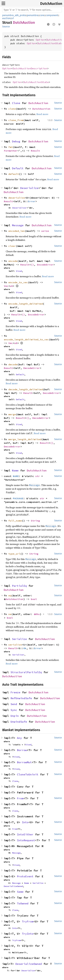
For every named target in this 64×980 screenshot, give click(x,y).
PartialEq (19, 586)
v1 (13, 18)
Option (40, 40)
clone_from (16, 120)
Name (15, 470)
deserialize (17, 198)
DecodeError (32, 368)
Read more (42, 114)
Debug (16, 141)
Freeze (15, 692)
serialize (15, 645)
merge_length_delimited (25, 439)
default (14, 174)
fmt (11, 147)
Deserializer (19, 208)
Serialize (19, 639)
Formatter (11, 151)
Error (32, 201)
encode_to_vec (18, 282)
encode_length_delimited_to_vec (26, 339)
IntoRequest (26, 840)
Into (25, 822)
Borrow (22, 750)
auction (6, 18)
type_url (14, 554)
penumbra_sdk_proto (14, 15)
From (20, 798)
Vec (6, 286)
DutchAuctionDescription (30, 68)
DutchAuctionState (50, 43)
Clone (16, 103)
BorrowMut (24, 762)
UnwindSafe (19, 722)
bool (34, 599)
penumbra (33, 15)
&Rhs (37, 614)
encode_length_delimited (26, 304)
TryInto (28, 934)
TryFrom (28, 921)
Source (6, 27)
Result (35, 151)
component (52, 15)
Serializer (18, 655)
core (42, 15)
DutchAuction (51, 4)
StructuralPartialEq (26, 672)
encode (13, 261)
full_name (15, 521)
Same (20, 892)
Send (14, 704)
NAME (16, 476)
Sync (14, 710)
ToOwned (23, 903)
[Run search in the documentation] (32, 10)
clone (12, 109)
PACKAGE (18, 498)
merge (12, 414)
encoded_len (17, 231)
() (32, 265)
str (38, 476)
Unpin (15, 716)
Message (18, 225)
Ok (25, 648)
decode (13, 364)
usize (45, 231)
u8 (11, 286)
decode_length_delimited (26, 389)
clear (12, 246)
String (35, 521)
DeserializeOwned (13, 886)
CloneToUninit (28, 774)
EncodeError (45, 265)
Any (19, 738)
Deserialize (29, 188)
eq (10, 595)
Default (18, 168)
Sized (19, 271)
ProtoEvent (25, 876)
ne (10, 614)
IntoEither (25, 834)
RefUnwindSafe (21, 698)
